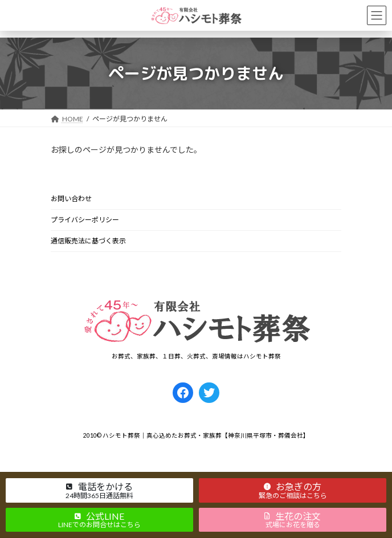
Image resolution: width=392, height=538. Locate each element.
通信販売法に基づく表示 (88, 241)
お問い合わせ (71, 199)
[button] (99, 490)
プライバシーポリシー (85, 220)
